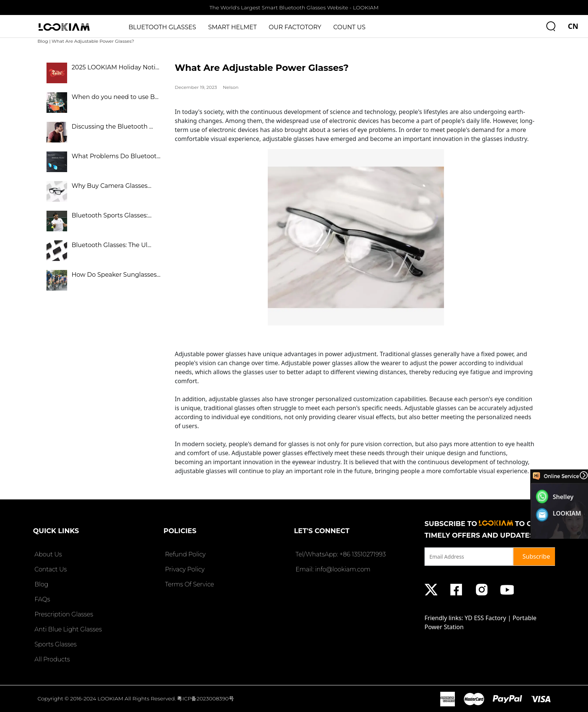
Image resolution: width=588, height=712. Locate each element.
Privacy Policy (184, 569)
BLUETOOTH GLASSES (162, 27)
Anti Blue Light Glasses (67, 629)
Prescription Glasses (63, 614)
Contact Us (50, 569)
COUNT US (349, 27)
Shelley (563, 497)
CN (573, 26)
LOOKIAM (567, 513)
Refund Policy (184, 554)
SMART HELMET (232, 27)
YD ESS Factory (485, 618)
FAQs (41, 599)
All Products (51, 659)
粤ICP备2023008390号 (205, 699)
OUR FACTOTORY (295, 27)
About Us (47, 554)
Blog (43, 41)
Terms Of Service (189, 584)
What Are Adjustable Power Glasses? (93, 41)
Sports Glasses (55, 644)
